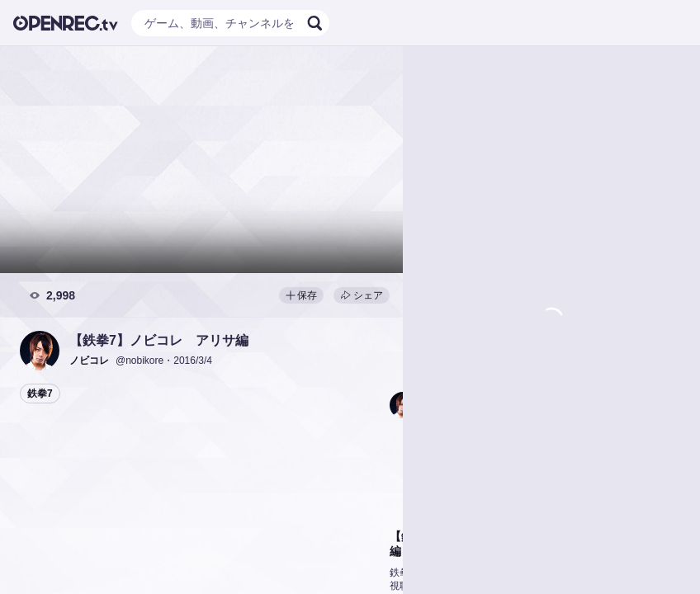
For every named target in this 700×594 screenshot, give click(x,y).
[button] (40, 351)
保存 (301, 295)
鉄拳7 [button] (40, 394)
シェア (362, 295)
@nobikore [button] (140, 361)
